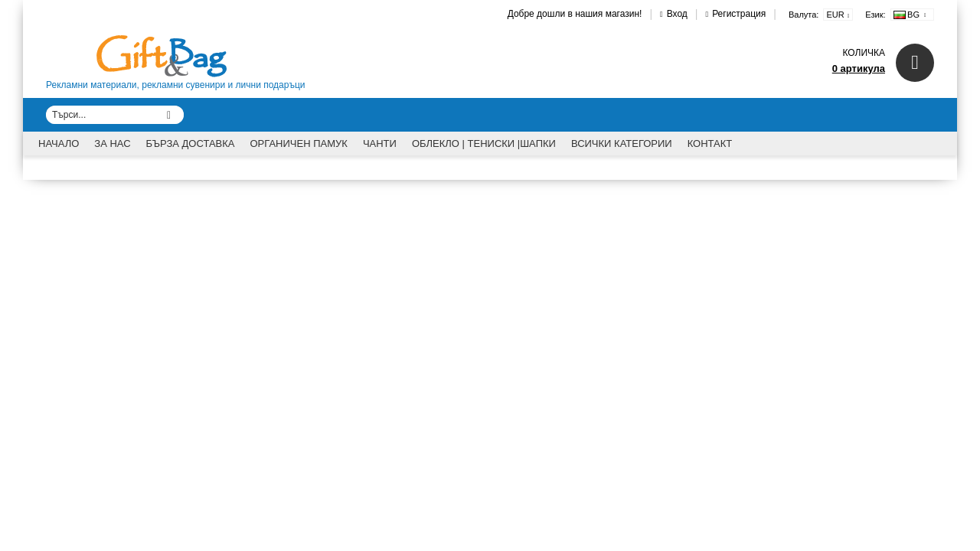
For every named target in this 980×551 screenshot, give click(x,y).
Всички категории (622, 143)
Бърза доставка (191, 143)
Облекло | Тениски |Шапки (484, 143)
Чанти (380, 143)
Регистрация (739, 14)
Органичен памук (299, 143)
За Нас (112, 143)
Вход (677, 14)
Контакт (710, 143)
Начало (59, 143)
